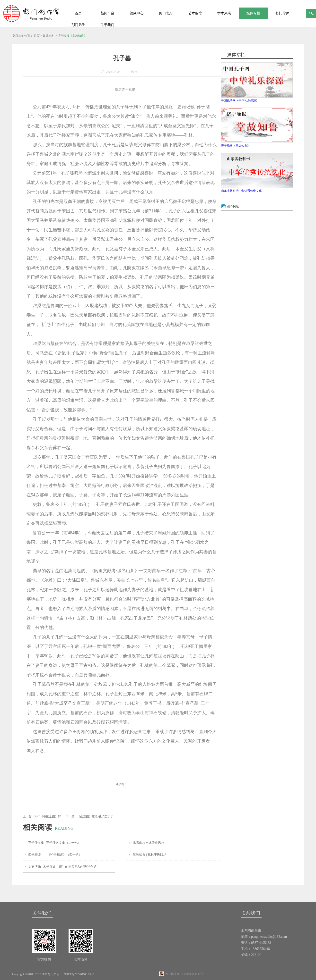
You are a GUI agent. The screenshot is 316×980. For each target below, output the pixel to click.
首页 (78, 13)
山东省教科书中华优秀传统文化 (241, 191)
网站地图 (106, 974)
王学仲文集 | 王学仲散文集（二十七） (55, 843)
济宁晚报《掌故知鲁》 (72, 36)
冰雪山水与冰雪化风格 (149, 843)
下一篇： (89, 816)
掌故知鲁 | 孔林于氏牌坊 (150, 855)
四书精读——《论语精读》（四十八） (55, 855)
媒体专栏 (49, 36)
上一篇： (42, 816)
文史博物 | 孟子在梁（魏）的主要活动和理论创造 (62, 867)
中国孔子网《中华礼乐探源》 (240, 101)
